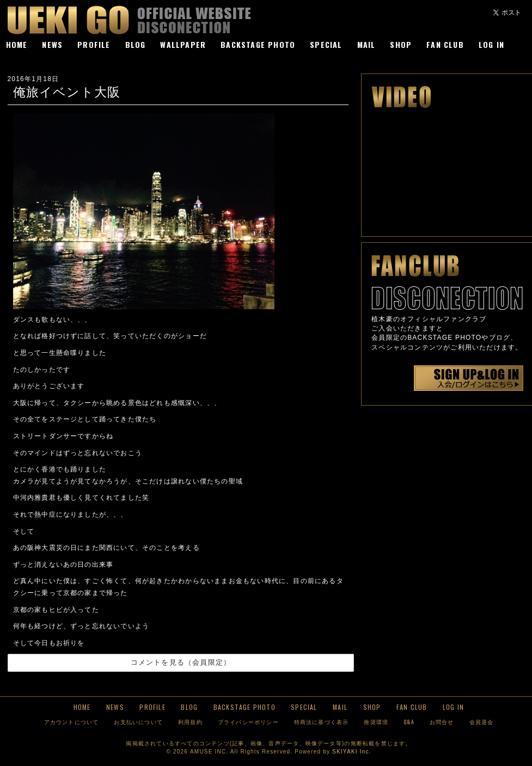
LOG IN (491, 44)
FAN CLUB (445, 44)
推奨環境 (376, 722)
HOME (17, 44)
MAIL (366, 44)
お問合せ (442, 722)
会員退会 (482, 722)
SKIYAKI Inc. (351, 752)
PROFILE (94, 44)
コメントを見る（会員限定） (181, 662)
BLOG (136, 44)
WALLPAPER (183, 44)
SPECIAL (326, 44)
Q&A (409, 722)
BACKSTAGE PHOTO (258, 44)
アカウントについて (72, 722)
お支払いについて (138, 722)
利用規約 (190, 722)
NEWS (52, 44)
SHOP (401, 44)
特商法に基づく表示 (322, 722)
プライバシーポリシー (248, 722)
